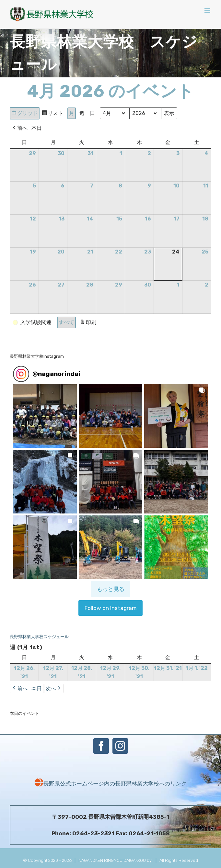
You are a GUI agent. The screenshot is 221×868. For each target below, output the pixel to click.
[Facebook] (101, 746)
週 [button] (82, 113)
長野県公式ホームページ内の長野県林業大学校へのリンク (110, 783)
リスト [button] (52, 114)
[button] (33, 323)
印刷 (88, 324)
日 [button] (92, 113)
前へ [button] (19, 128)
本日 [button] (37, 128)
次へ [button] (54, 688)
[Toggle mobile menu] (208, 11)
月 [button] (72, 113)
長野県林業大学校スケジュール (39, 637)
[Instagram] (120, 746)
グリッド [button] (24, 114)
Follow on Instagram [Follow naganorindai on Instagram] (111, 608)
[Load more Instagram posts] (110, 589)
